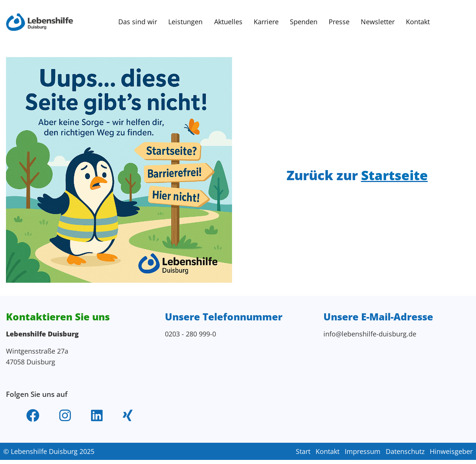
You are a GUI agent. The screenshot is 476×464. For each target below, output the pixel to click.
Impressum (362, 456)
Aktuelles (228, 22)
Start (302, 456)
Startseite (396, 176)
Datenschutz (405, 456)
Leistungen (185, 22)
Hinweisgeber (451, 456)
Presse (339, 22)
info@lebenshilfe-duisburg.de (370, 336)
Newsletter (378, 22)
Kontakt (418, 22)
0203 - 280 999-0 (190, 336)
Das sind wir (137, 22)
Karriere (266, 22)
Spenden (304, 22)
